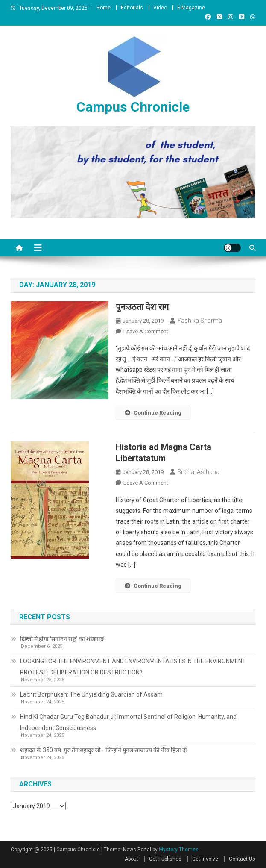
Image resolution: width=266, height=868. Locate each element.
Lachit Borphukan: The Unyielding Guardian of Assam (91, 694)
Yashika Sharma (200, 321)
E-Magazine (191, 8)
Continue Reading (153, 413)
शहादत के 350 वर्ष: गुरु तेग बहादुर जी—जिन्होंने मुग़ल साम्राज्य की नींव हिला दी (104, 750)
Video (160, 8)
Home (104, 8)
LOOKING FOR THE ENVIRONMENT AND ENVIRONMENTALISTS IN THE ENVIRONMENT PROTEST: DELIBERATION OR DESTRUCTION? (133, 667)
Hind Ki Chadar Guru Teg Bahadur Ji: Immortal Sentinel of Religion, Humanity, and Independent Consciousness (128, 722)
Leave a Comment (146, 331)
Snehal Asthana (198, 472)
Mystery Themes (179, 850)
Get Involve (205, 859)
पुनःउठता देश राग (142, 307)
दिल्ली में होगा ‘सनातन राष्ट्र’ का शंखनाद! (62, 639)
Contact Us (242, 859)
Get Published (165, 859)
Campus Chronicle (133, 107)
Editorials (132, 8)
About (132, 859)
